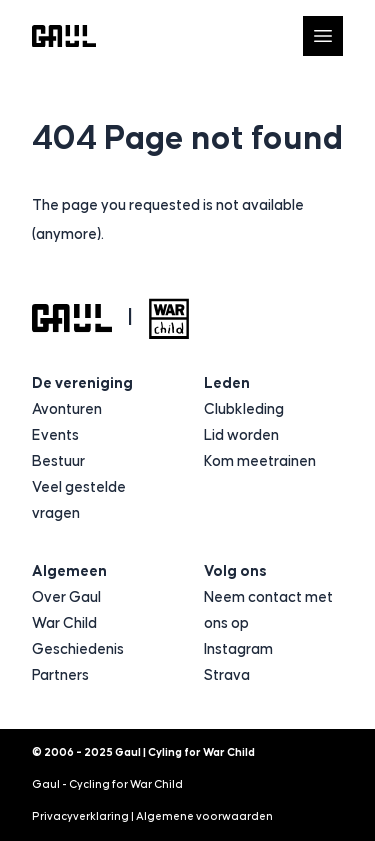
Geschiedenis (78, 649)
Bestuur (58, 461)
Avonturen (67, 409)
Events (55, 435)
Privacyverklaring (80, 816)
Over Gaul (66, 597)
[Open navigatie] (323, 36)
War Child (64, 623)
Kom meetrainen (260, 461)
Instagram (238, 649)
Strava (227, 675)
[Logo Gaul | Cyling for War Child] (64, 36)
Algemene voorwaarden (204, 816)
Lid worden (241, 435)
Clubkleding (244, 409)
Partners (60, 675)
